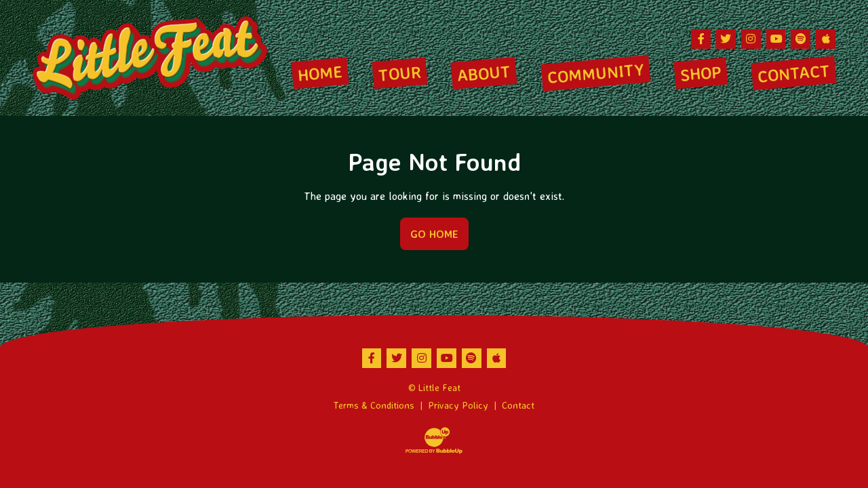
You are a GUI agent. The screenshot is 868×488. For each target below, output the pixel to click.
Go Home (434, 234)
